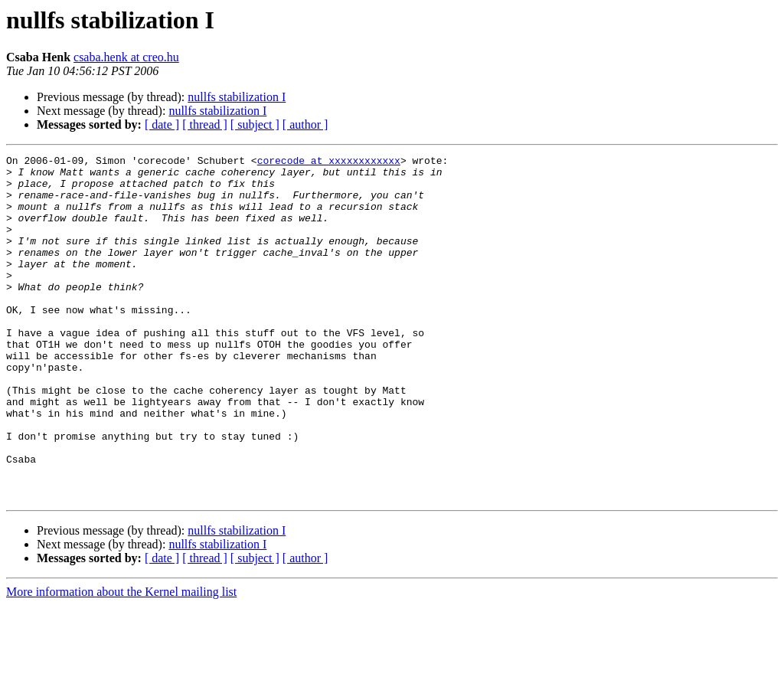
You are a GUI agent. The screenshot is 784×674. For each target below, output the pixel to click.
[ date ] (162, 124)
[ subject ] (255, 124)
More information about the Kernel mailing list (121, 661)
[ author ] (305, 124)
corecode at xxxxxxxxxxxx (329, 162)
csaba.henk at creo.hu (126, 57)
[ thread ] (205, 124)
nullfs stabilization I (237, 97)
